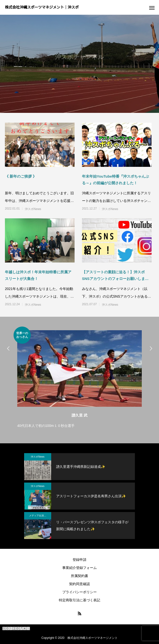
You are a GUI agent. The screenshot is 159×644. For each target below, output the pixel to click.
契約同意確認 (79, 584)
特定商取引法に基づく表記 (79, 600)
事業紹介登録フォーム (79, 568)
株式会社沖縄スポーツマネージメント (93, 638)
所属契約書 (79, 576)
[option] (79, 378)
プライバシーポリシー (79, 592)
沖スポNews (33, 209)
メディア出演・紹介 (40, 516)
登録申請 (79, 560)
